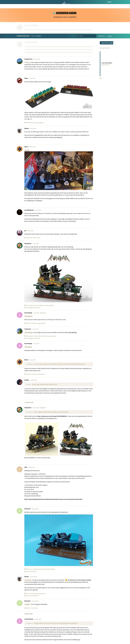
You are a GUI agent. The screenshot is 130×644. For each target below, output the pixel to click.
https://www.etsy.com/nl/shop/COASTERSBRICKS (52, 383)
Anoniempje (30, 299)
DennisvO (29, 546)
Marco (29, 351)
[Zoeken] (86, 2)
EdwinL (28, 571)
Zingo (28, 117)
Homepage (57, 634)
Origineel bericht (105, 14)
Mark (28, 29)
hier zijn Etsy (73, 299)
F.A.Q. (33, 2)
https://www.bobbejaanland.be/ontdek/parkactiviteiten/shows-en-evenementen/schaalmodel (53, 466)
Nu (101, 45)
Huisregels (38, 2)
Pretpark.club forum (23, 2)
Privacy (74, 634)
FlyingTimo (29, 283)
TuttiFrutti (29, 313)
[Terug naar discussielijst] (2, 2)
